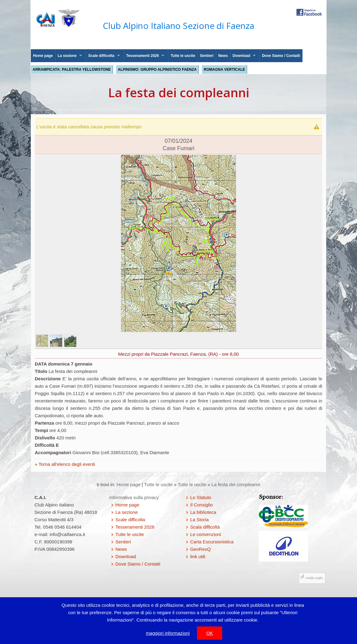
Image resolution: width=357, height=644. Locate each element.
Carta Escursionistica (212, 542)
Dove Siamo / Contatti (281, 56)
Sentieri (207, 56)
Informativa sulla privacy (134, 497)
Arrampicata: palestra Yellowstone (72, 70)
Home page (43, 56)
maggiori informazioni (168, 633)
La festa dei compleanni (236, 484)
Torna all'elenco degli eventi (66, 464)
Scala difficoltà (205, 527)
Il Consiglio (201, 505)
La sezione (67, 56)
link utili (198, 556)
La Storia (199, 520)
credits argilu (314, 578)
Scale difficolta (101, 56)
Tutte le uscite (183, 56)
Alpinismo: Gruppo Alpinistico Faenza (157, 70)
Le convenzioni (206, 534)
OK (210, 633)
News (223, 56)
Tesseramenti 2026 (143, 56)
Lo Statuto (201, 497)
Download (241, 56)
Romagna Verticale (224, 70)
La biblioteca (203, 512)
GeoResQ (201, 549)
